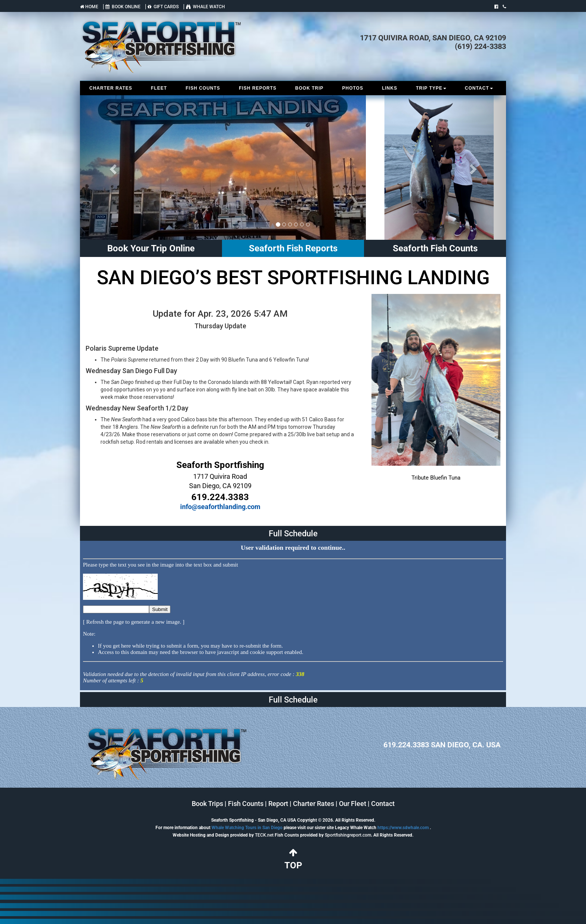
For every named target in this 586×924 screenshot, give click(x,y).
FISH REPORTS (258, 88)
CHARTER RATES (111, 88)
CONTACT (479, 88)
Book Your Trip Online (151, 248)
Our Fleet (353, 804)
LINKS (390, 88)
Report (278, 804)
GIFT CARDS (163, 7)
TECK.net (264, 835)
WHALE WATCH (206, 7)
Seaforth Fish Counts (435, 248)
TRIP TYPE (431, 88)
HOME (89, 7)
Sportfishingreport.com (348, 835)
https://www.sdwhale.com (403, 828)
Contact (383, 804)
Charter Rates (314, 804)
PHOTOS (352, 88)
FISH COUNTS (203, 88)
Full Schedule (293, 534)
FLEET (159, 88)
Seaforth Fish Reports (293, 248)
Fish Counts (246, 804)
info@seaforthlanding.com (220, 507)
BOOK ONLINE (123, 7)
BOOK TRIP (309, 88)
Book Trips (207, 804)
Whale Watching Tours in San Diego (247, 828)
